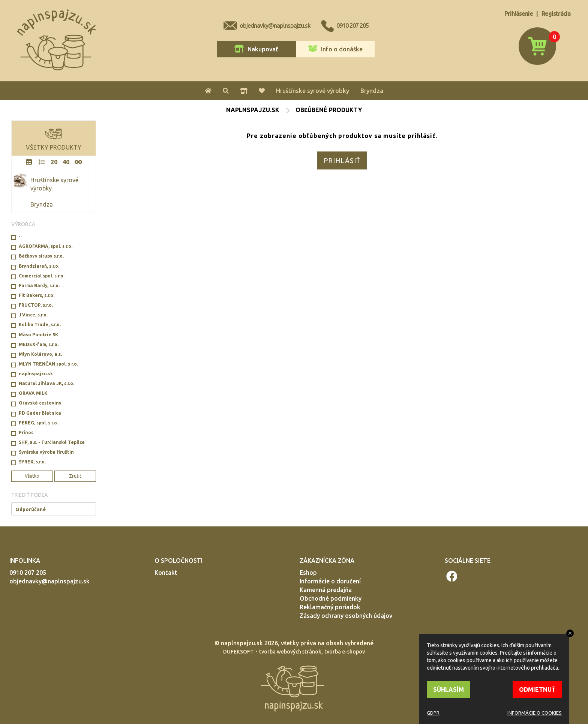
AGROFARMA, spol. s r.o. (46, 246)
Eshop (308, 573)
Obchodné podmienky (331, 598)
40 (66, 162)
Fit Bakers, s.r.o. (37, 295)
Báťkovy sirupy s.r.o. (41, 256)
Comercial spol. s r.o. (42, 276)
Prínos (26, 432)
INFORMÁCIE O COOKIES (535, 713)
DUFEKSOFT (238, 652)
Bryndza (372, 91)
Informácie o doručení (330, 581)
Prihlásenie (519, 13)
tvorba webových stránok (290, 652)
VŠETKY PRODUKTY (54, 138)
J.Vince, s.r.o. (33, 315)
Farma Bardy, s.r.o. (39, 286)
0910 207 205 (352, 25)
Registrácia (556, 13)
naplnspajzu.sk (253, 110)
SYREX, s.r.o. (32, 462)
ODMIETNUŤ (537, 690)
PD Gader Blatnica (40, 413)
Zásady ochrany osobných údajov (346, 616)
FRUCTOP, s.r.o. (36, 305)
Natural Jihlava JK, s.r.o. (46, 383)
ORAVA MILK (33, 393)
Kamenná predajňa (326, 590)
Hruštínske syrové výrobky (313, 91)
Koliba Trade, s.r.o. (40, 325)
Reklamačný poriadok (330, 607)
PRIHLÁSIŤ (342, 160)
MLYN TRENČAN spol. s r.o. (48, 364)
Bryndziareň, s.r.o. (39, 266)
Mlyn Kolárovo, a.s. (40, 354)
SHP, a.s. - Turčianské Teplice (52, 442)
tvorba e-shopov (345, 652)
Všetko (32, 476)
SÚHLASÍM (448, 690)
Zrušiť (75, 476)
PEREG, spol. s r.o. (38, 423)
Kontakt (166, 573)
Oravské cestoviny (40, 403)
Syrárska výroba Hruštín (46, 452)
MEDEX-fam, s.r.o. (39, 344)
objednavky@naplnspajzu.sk (275, 25)
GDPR (433, 713)
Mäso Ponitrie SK (38, 335)
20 (54, 162)
